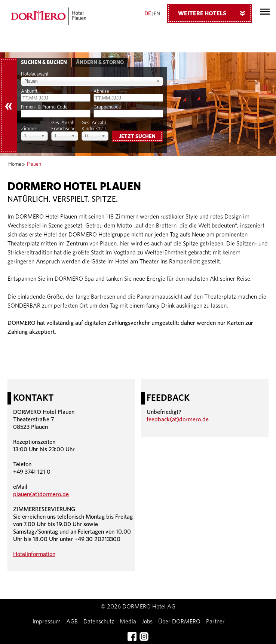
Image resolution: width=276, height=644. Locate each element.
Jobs (147, 622)
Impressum (47, 622)
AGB (72, 622)
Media (128, 622)
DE (148, 14)
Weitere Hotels (214, 13)
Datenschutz (99, 622)
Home (15, 164)
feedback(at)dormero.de (178, 419)
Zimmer (29, 129)
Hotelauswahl (35, 74)
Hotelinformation (34, 554)
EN (157, 14)
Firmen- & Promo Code (44, 107)
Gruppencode (107, 107)
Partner (215, 622)
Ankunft (29, 91)
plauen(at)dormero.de (41, 494)
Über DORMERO (179, 622)
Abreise (101, 91)
